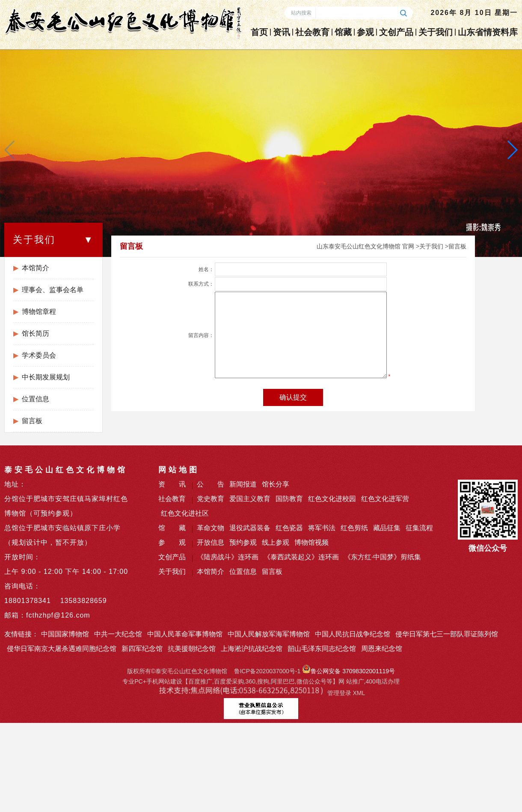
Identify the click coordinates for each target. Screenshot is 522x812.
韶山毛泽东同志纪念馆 (322, 649)
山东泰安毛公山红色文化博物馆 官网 (365, 246)
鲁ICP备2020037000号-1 (267, 671)
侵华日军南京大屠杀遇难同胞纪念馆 (62, 649)
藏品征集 (387, 528)
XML (359, 693)
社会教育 (312, 32)
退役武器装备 (250, 528)
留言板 (32, 421)
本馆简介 (36, 268)
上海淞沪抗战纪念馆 (252, 649)
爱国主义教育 (250, 499)
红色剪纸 (354, 528)
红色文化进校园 (332, 499)
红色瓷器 (289, 528)
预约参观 (243, 542)
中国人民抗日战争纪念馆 (353, 634)
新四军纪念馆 (142, 649)
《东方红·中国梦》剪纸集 (383, 557)
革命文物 (211, 528)
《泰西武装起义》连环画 (301, 557)
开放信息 (211, 542)
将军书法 (322, 528)
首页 (259, 32)
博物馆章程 (39, 312)
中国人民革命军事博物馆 (185, 634)
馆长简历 (36, 333)
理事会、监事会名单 (53, 290)
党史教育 (211, 499)
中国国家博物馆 (65, 634)
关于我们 (436, 32)
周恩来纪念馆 (382, 649)
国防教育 (289, 499)
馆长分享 (276, 484)
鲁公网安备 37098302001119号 (348, 671)
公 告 (211, 484)
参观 (365, 32)
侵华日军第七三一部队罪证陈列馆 (447, 634)
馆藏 (343, 32)
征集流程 (419, 528)
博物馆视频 (311, 542)
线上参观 (276, 542)
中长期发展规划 (46, 377)
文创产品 (396, 32)
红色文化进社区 (185, 513)
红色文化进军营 (385, 499)
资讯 (282, 32)
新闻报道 (243, 484)
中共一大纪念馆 (118, 634)
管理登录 (339, 693)
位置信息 (36, 399)
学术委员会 (39, 355)
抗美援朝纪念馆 (192, 649)
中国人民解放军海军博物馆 (269, 634)
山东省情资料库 (488, 32)
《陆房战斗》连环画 (228, 557)
